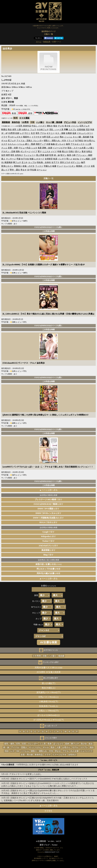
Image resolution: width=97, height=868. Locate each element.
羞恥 (18, 151)
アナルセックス (78, 144)
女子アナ (55, 162)
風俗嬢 (61, 656)
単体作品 (16, 122)
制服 (32, 159)
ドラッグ (70, 141)
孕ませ (23, 170)
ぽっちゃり (60, 144)
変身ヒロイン (7, 166)
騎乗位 (4, 130)
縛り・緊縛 (30, 144)
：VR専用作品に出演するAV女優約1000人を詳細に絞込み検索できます (40, 765)
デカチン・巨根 (8, 151)
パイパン (75, 126)
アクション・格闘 (84, 155)
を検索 (48, 569)
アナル (43, 133)
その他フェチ (43, 130)
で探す (48, 499)
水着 (48, 144)
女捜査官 (49, 159)
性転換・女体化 (44, 162)
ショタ (34, 148)
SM (85, 141)
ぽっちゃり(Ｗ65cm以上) (48, 715)
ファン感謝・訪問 (88, 159)
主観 (45, 656)
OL (3, 162)
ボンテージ (26, 151)
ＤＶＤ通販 (24, 118)
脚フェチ (17, 162)
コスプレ (72, 130)
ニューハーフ (86, 751)
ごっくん (68, 137)
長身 (50, 744)
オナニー (51, 133)
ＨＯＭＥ (48, 811)
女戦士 (89, 151)
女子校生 (79, 141)
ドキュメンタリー (85, 133)
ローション (42, 170)
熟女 (10, 130)
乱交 (33, 133)
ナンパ (60, 166)
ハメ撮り (40, 122)
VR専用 (25, 122)
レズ (22, 133)
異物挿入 (18, 166)
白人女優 (75, 751)
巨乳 (20, 126)
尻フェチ (12, 141)
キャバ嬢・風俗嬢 (54, 122)
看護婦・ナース (83, 166)
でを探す (48, 504)
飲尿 (55, 159)
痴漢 (69, 155)
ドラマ (4, 137)
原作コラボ (65, 162)
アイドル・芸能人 (25, 141)
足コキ (25, 162)
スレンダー (38, 141)
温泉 (74, 133)
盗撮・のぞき (29, 166)
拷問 (8, 155)
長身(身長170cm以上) (48, 706)
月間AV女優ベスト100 (49, 668)
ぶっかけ (55, 137)
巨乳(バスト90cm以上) (48, 697)
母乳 (12, 155)
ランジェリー (30, 155)
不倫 (91, 137)
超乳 (14, 130)
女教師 (69, 133)
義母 (68, 144)
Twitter (55, 845)
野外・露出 (15, 170)
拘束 (92, 130)
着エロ (65, 151)
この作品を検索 (48, 231)
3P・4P (4, 133)
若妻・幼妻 (13, 148)
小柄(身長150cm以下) (48, 702)
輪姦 (53, 144)
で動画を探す (48, 522)
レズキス (18, 137)
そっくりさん (35, 747)
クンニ (4, 148)
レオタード (39, 159)
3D (28, 170)
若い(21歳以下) (49, 683)
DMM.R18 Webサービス (52, 852)
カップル (32, 162)
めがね (76, 159)
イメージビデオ (85, 122)
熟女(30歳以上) (49, 688)
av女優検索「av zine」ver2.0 (48, 841)
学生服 (33, 170)
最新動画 (6, 122)
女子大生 (25, 159)
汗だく (27, 133)
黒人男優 (40, 155)
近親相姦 (81, 130)
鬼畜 (40, 148)
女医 (93, 166)
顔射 (17, 133)
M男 (44, 137)
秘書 (54, 166)
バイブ (34, 151)
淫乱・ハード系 (56, 130)
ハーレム (20, 144)
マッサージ (11, 159)
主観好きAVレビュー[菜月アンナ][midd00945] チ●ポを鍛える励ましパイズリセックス (49, 779)
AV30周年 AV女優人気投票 (48, 672)
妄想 (3, 155)
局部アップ (41, 144)
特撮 (59, 151)
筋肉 (67, 744)
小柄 (74, 155)
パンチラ (62, 159)
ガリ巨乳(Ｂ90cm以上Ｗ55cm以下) (48, 720)
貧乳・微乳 (9, 744)
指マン (63, 155)
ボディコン (76, 162)
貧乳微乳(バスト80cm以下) (48, 692)
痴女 (55, 126)
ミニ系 (88, 144)
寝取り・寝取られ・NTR (55, 141)
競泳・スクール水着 (77, 148)
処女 (91, 744)
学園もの (48, 166)
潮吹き (50, 126)
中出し (35, 126)
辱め (62, 137)
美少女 (67, 126)
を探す (49, 536)
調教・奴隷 (47, 148)
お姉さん (26, 130)
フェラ (33, 130)
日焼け (71, 151)
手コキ (11, 137)
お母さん (91, 141)
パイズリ (42, 126)
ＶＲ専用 (37, 656)
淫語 (88, 130)
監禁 (51, 155)
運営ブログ (45, 845)
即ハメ (69, 159)
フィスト (39, 166)
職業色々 (27, 137)
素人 (3, 159)
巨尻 (48, 137)
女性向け (19, 155)
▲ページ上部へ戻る (48, 490)
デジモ (61, 126)
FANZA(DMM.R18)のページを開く (48, 227)
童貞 (84, 151)
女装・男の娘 (27, 755)
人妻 (19, 130)
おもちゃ (12, 144)
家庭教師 (8, 162)
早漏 (18, 159)
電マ (40, 151)
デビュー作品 (70, 122)
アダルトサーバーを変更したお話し (26, 774)
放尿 (47, 155)
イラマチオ (37, 137)
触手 (83, 162)
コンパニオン (69, 166)
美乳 (38, 133)
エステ (4, 144)
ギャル (4, 141)
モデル (75, 747)
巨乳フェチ (85, 126)
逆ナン (78, 151)
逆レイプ (5, 170)
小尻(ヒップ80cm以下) (48, 711)
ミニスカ (46, 151)
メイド (54, 151)
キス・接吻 (60, 133)
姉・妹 (57, 155)
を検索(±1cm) (49, 564)
